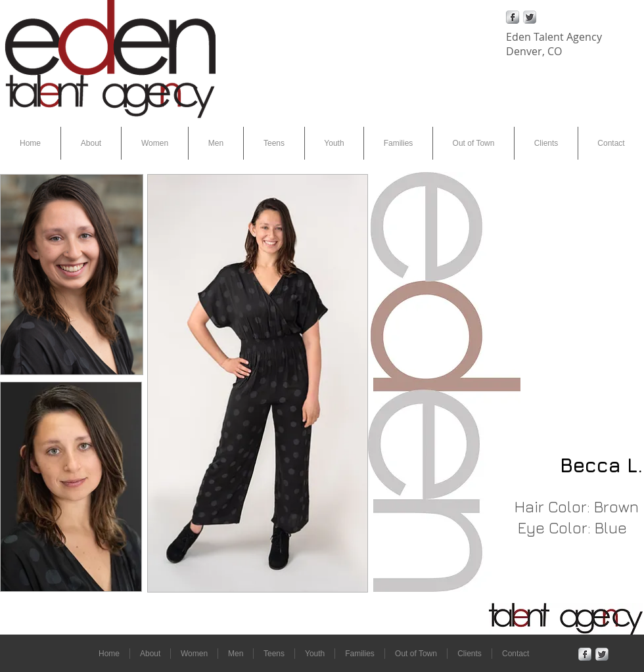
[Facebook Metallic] (513, 17)
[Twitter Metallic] (530, 17)
